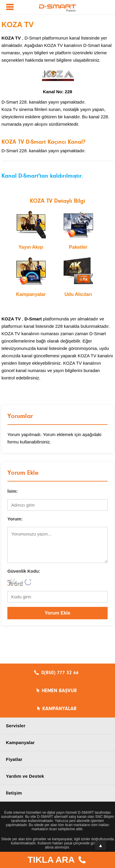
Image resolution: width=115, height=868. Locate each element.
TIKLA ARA (57, 860)
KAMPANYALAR (59, 709)
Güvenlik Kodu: (24, 571)
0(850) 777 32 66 (60, 673)
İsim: (13, 491)
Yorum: (15, 519)
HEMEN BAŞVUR (59, 691)
